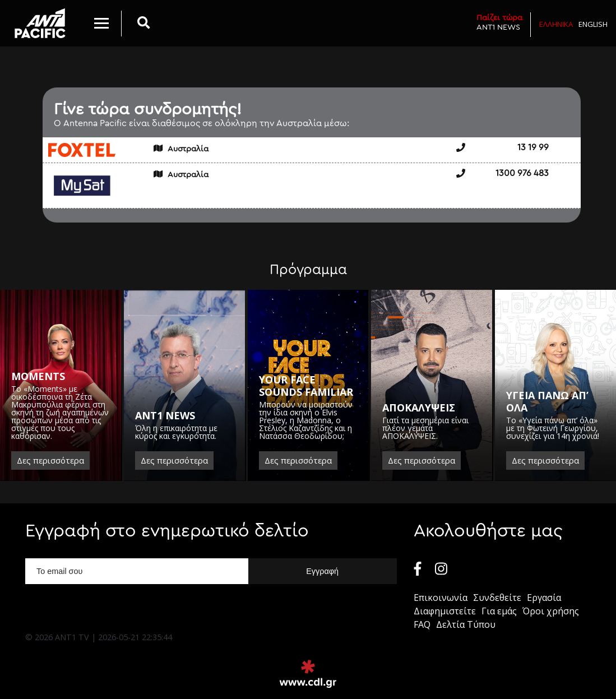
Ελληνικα (556, 24)
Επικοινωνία (441, 598)
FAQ (422, 624)
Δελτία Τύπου (466, 624)
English (593, 24)
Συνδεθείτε (497, 598)
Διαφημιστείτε (445, 611)
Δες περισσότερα (50, 460)
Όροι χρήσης (551, 611)
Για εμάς (499, 611)
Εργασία (544, 598)
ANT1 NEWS (499, 22)
